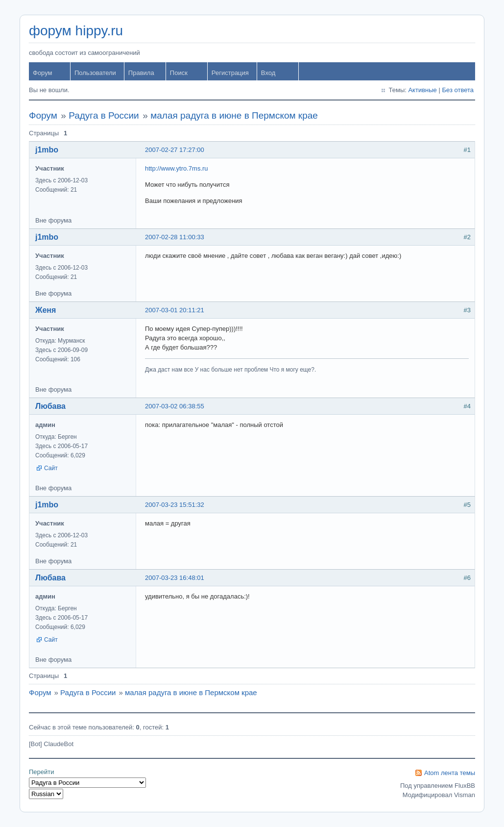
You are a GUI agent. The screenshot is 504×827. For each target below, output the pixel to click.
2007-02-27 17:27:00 (175, 150)
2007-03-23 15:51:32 (175, 505)
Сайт (51, 468)
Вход (268, 73)
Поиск (179, 73)
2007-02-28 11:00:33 (175, 237)
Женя (46, 310)
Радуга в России (104, 115)
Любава (50, 406)
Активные (422, 90)
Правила (141, 73)
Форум (43, 73)
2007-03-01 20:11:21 (175, 310)
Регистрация (230, 73)
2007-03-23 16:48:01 (175, 578)
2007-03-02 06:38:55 (175, 406)
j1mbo (47, 150)
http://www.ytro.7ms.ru (177, 168)
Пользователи (95, 73)
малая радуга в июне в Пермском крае (234, 115)
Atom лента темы (450, 773)
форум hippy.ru (76, 31)
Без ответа (458, 90)
